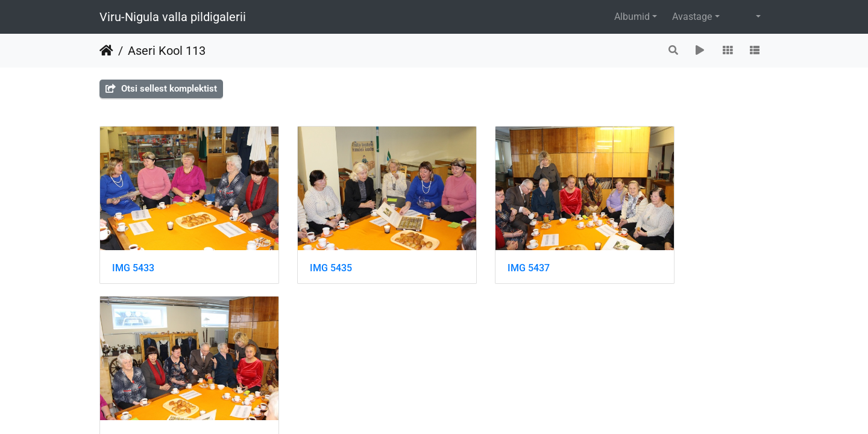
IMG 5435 (305, 250)
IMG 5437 (477, 250)
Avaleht (106, 51)
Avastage (692, 17)
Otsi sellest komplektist (161, 89)
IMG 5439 (649, 250)
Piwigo (459, 358)
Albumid (632, 17)
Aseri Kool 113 (167, 51)
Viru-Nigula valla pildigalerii (173, 17)
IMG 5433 (133, 250)
